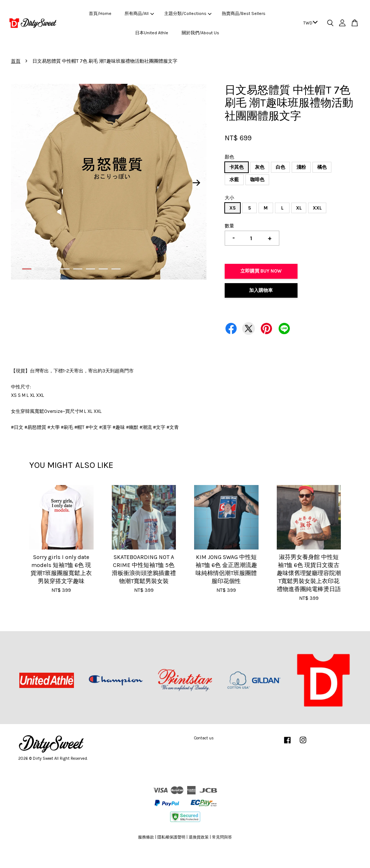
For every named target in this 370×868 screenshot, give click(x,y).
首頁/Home (100, 13)
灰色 (260, 167)
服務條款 (146, 837)
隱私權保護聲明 (171, 837)
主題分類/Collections (188, 13)
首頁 (16, 61)
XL (299, 208)
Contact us (204, 738)
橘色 (322, 167)
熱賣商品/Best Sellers (244, 13)
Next (197, 183)
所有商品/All (139, 13)
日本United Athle (152, 33)
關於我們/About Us (200, 33)
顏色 (229, 157)
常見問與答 (222, 837)
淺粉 (301, 167)
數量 (229, 226)
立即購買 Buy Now (261, 271)
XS (233, 208)
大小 (229, 198)
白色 (280, 167)
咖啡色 (257, 179)
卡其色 (237, 167)
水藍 (234, 179)
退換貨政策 (199, 837)
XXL (317, 208)
